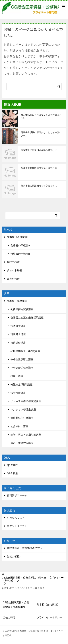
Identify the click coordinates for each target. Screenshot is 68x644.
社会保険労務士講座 (22, 368)
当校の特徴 (13, 262)
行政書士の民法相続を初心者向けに (39, 150)
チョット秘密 (15, 270)
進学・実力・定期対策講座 (26, 435)
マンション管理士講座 (23, 409)
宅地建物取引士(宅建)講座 (25, 351)
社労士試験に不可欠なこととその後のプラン (41, 116)
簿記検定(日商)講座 (21, 385)
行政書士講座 (18, 326)
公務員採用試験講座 (22, 309)
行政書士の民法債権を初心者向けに (39, 168)
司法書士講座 (18, 334)
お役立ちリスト (16, 518)
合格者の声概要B (20, 254)
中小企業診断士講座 (22, 359)
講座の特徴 (13, 279)
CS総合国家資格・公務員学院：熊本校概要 (16, 605)
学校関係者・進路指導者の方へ (25, 548)
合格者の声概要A (20, 245)
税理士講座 (17, 376)
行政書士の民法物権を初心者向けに (39, 186)
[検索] (34, 86)
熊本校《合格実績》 (18, 237)
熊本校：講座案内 (17, 301)
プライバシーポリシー (50, 617)
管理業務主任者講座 (22, 418)
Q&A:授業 (12, 473)
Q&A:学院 (12, 465)
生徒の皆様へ (15, 556)
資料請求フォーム (17, 495)
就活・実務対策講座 (22, 443)
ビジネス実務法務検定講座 (26, 401)
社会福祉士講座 (19, 426)
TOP (33, 579)
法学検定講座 (18, 393)
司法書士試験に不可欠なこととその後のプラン (41, 134)
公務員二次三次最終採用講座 (27, 318)
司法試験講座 (18, 343)
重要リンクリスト (17, 526)
